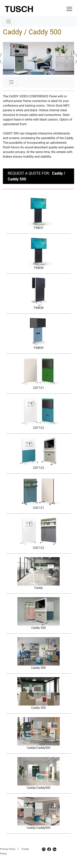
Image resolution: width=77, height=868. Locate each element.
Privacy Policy (8, 849)
